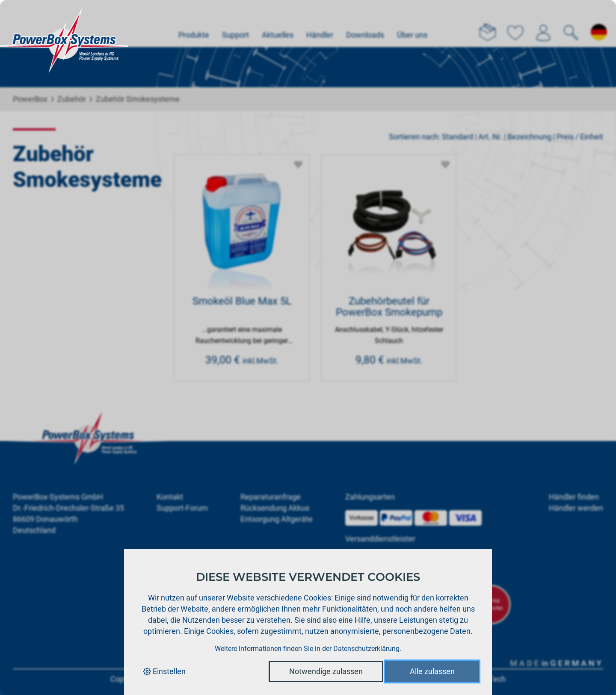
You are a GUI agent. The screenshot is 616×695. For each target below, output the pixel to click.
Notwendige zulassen (326, 671)
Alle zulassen (432, 671)
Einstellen (164, 671)
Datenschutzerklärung (366, 649)
